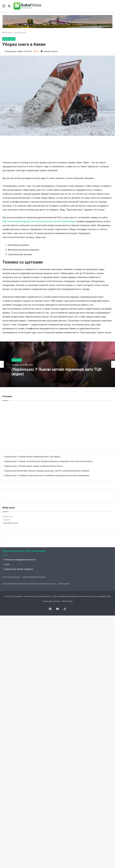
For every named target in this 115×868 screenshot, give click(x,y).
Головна (7, 33)
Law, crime (17, 360)
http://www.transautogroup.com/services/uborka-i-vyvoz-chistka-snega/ (39, 221)
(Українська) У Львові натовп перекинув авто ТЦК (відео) (57, 372)
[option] (58, 364)
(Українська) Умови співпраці (19, 569)
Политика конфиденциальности (20, 560)
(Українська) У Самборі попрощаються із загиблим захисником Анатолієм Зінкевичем (47, 475)
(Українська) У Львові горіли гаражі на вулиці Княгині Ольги (34, 466)
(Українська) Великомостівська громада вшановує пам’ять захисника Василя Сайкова (47, 471)
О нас (7, 564)
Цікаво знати (20, 33)
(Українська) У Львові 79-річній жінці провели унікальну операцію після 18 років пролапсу (48, 461)
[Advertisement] (58, 148)
